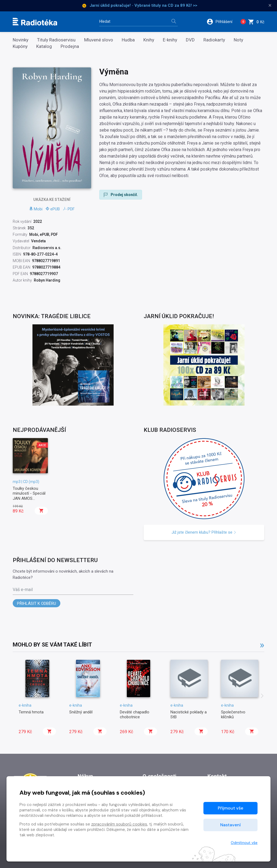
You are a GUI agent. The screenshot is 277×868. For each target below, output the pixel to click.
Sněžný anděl (81, 712)
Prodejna (70, 46)
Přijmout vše (230, 808)
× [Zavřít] (270, 5)
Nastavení (230, 825)
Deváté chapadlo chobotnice (135, 714)
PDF (69, 209)
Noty (238, 40)
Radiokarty (214, 40)
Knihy (149, 40)
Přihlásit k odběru (37, 603)
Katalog (44, 46)
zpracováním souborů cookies (119, 824)
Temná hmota (31, 712)
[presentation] (262, 696)
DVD (190, 40)
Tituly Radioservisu (56, 40)
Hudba (128, 40)
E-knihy (170, 40)
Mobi (36, 209)
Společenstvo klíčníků (233, 714)
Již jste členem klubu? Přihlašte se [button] (204, 532)
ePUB (53, 209)
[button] (221, 22)
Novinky (21, 40)
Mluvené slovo (99, 40)
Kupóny (20, 46)
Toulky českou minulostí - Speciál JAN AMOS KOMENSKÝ (29, 496)
